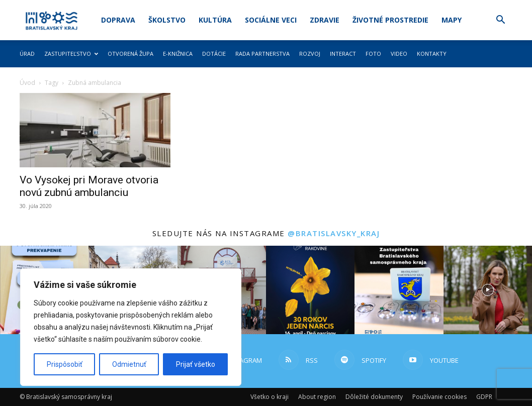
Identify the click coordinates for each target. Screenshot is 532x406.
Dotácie (214, 54)
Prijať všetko (196, 364)
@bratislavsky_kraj (334, 233)
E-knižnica (178, 54)
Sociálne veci (271, 20)
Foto (373, 54)
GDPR (484, 397)
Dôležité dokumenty (374, 397)
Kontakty (432, 54)
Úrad (27, 54)
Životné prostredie (390, 20)
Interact (343, 54)
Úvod (27, 83)
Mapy (452, 20)
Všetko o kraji (270, 397)
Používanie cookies (439, 397)
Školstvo (167, 20)
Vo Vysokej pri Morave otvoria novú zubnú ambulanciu (89, 186)
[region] (131, 327)
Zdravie (325, 20)
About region (317, 397)
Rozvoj (310, 54)
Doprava (118, 20)
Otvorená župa (130, 54)
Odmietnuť (129, 364)
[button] (500, 21)
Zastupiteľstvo (71, 54)
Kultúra (215, 20)
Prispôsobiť (65, 364)
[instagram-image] (310, 290)
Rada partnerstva (262, 54)
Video (399, 54)
